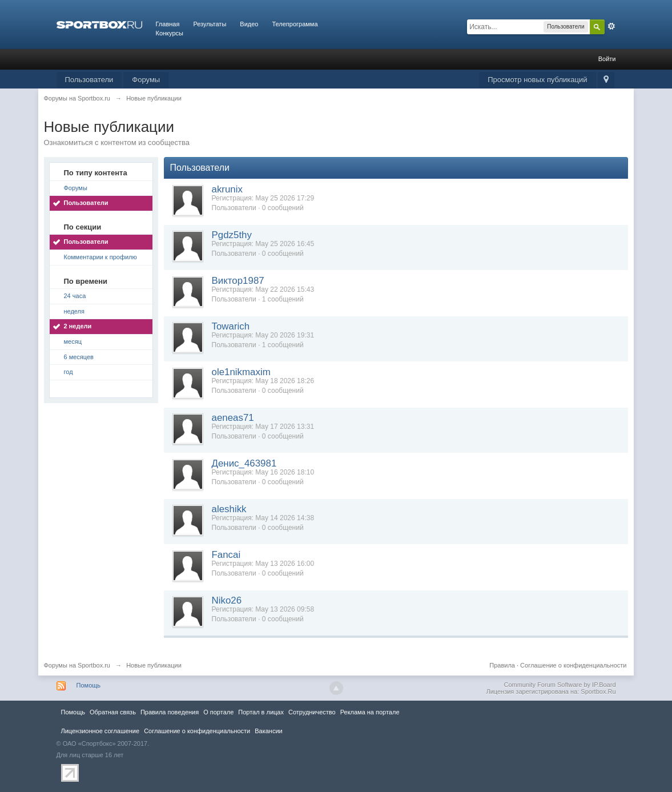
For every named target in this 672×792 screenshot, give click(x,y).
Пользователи (89, 80)
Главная (168, 24)
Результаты (210, 24)
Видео (249, 24)
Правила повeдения (170, 712)
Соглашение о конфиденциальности (573, 665)
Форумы (146, 80)
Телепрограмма (295, 24)
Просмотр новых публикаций (537, 80)
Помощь (89, 685)
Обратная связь (113, 712)
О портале (218, 712)
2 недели (78, 326)
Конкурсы (170, 33)
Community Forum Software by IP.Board (560, 685)
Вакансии (268, 731)
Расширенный (611, 26)
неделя (75, 311)
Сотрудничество (312, 712)
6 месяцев (79, 357)
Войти (607, 59)
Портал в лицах (261, 712)
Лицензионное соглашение (100, 731)
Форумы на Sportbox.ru (77, 665)
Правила (502, 665)
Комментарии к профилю (100, 257)
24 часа (75, 296)
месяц (73, 341)
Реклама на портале (370, 712)
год (69, 372)
